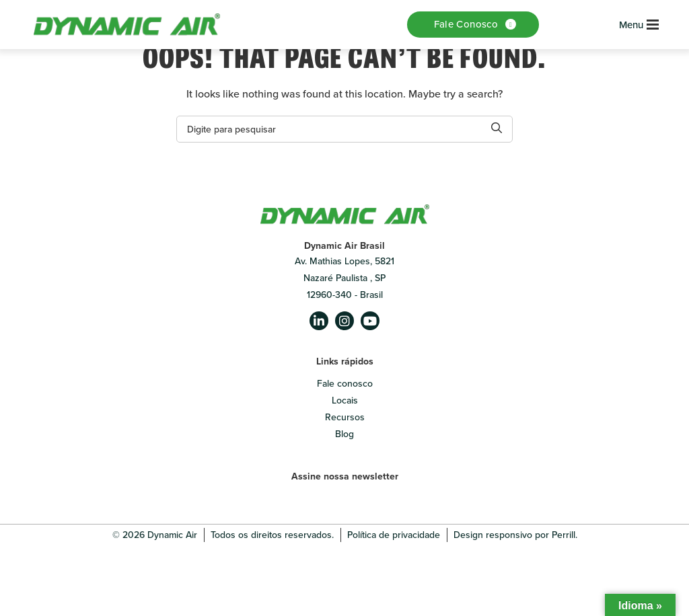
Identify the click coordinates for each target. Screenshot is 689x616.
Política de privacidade (394, 535)
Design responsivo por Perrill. (515, 535)
